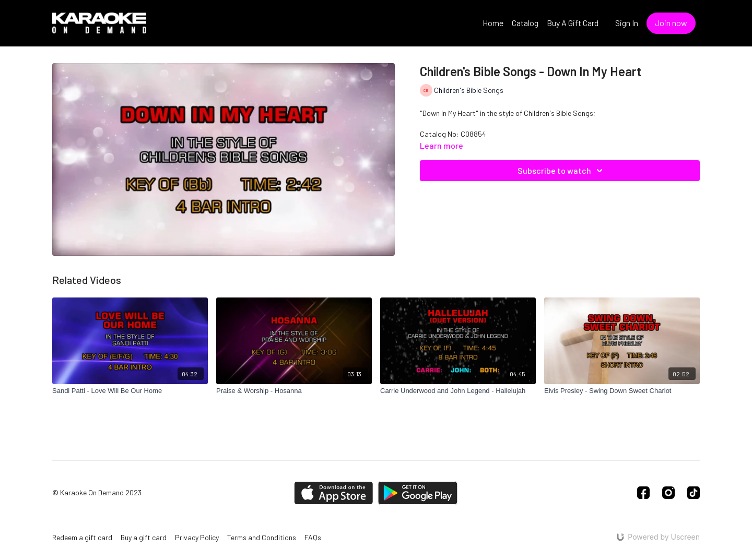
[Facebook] (643, 493)
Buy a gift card (144, 537)
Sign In (627, 23)
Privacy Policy (197, 537)
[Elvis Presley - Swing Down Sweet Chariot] (622, 391)
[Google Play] (418, 493)
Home (493, 23)
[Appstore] (333, 493)
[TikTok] (694, 493)
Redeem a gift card (82, 537)
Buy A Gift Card (573, 23)
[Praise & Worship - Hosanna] (294, 391)
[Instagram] (668, 493)
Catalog (525, 23)
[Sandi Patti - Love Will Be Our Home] (130, 391)
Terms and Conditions (262, 537)
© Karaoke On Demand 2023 (97, 493)
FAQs (313, 537)
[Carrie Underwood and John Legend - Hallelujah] (458, 391)
